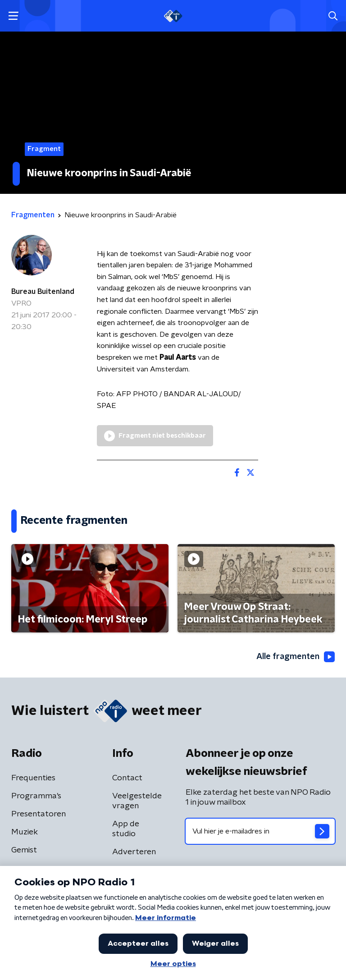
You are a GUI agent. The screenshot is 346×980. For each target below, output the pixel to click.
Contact (127, 778)
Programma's (36, 796)
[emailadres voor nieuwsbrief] (260, 831)
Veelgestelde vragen (137, 801)
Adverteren (134, 852)
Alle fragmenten (296, 657)
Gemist (24, 850)
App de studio (126, 829)
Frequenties (33, 778)
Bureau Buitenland (43, 292)
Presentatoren (39, 814)
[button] (13, 16)
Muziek (25, 832)
